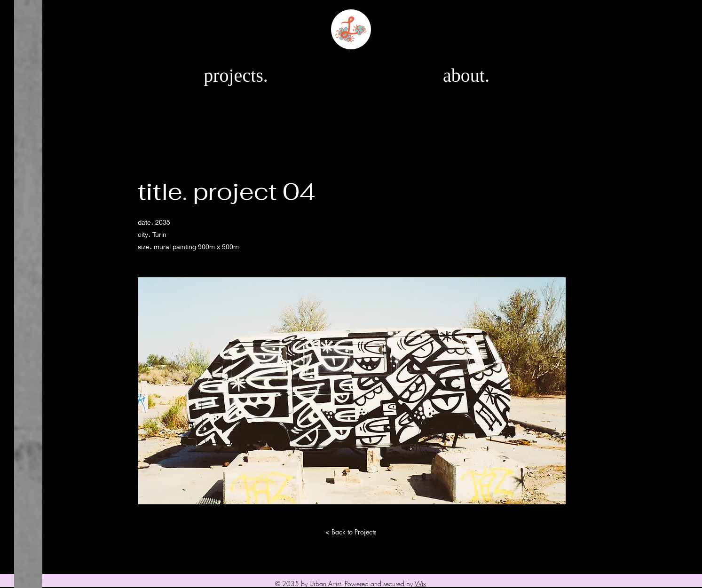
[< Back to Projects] (351, 532)
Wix (420, 584)
